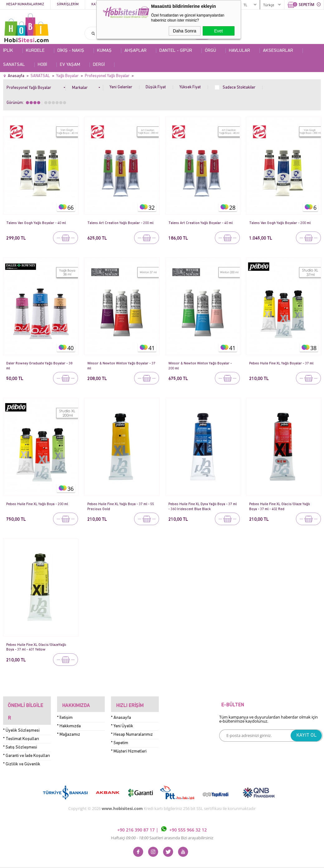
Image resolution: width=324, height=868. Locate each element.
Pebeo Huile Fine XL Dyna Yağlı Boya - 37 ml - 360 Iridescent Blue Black (201, 506)
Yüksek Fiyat (190, 87)
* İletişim (65, 713)
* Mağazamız (69, 730)
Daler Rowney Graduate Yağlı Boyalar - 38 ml (40, 366)
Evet (218, 31)
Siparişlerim (68, 5)
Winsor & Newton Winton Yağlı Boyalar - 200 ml (202, 366)
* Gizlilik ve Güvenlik (22, 750)
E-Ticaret (143, 860)
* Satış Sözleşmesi (20, 733)
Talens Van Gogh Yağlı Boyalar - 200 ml (283, 223)
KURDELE (35, 51)
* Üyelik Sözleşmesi (21, 716)
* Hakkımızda (69, 721)
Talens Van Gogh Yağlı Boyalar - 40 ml (39, 223)
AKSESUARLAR (278, 51)
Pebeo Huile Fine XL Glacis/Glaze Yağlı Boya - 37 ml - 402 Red (282, 506)
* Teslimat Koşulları (21, 724)
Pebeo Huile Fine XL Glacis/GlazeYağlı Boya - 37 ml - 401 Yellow (39, 647)
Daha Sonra (185, 31)
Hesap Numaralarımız (25, 5)
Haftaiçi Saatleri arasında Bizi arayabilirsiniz (162, 823)
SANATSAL (14, 65)
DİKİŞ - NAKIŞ (71, 51)
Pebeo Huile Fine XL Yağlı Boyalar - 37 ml (282, 366)
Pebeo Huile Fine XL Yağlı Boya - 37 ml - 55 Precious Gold (121, 506)
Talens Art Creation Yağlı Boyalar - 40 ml (201, 225)
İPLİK (8, 51)
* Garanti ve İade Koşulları (27, 741)
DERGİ (99, 65)
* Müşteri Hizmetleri (129, 746)
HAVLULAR (239, 51)
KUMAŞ (104, 51)
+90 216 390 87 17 (137, 815)
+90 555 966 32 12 (184, 815)
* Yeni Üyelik (122, 721)
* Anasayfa (121, 713)
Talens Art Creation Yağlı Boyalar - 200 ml (121, 225)
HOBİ (42, 65)
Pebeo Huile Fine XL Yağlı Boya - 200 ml (38, 506)
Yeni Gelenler (121, 87)
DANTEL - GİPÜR (176, 51)
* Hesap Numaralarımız (132, 730)
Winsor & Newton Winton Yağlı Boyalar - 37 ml (121, 366)
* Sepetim (120, 738)
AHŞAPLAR (135, 51)
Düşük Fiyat (156, 87)
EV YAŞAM (70, 65)
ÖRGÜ (210, 51)
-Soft (129, 860)
